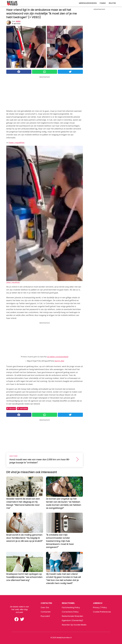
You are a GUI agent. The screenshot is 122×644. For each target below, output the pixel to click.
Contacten (46, 612)
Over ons (45, 607)
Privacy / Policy (100, 607)
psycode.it (45, 616)
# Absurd (11, 408)
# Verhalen (22, 408)
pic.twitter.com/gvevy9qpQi (58, 357)
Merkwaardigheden (88, 3)
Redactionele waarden (72, 616)
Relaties (112, 3)
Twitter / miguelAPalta (17, 143)
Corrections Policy (70, 612)
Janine (18, 21)
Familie (103, 3)
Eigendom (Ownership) (72, 620)
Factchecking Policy (71, 607)
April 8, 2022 (59, 361)
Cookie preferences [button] (102, 612)
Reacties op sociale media (74, 625)
